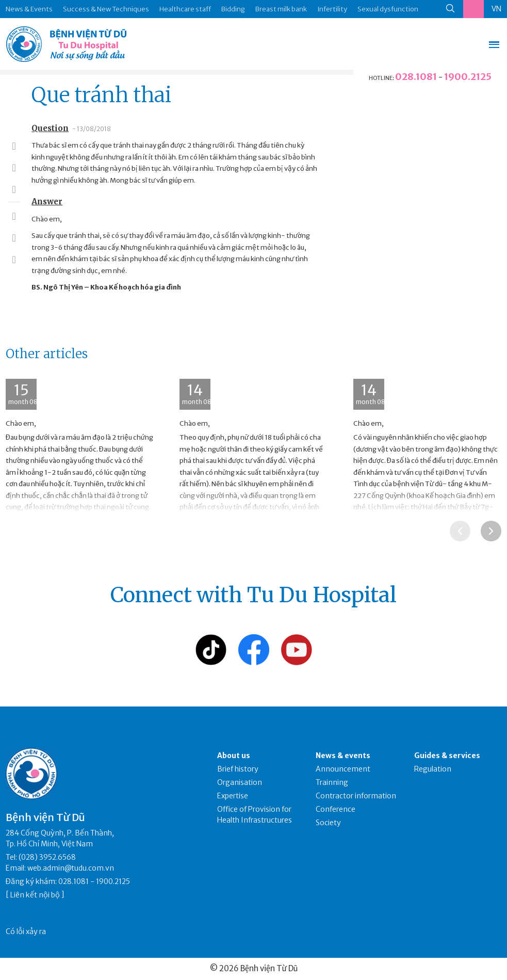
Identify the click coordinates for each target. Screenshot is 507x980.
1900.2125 (468, 77)
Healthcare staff (185, 9)
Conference (336, 809)
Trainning (332, 782)
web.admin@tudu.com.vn (71, 868)
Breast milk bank (281, 9)
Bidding (233, 9)
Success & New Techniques (106, 9)
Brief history (238, 769)
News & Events (29, 9)
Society (328, 823)
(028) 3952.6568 (47, 857)
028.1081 (416, 77)
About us (234, 756)
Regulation (433, 769)
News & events (343, 756)
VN (496, 9)
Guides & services (447, 756)
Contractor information (356, 796)
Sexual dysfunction (388, 9)
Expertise (233, 796)
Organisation (240, 782)
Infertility (332, 9)
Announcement (343, 769)
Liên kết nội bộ (35, 895)
